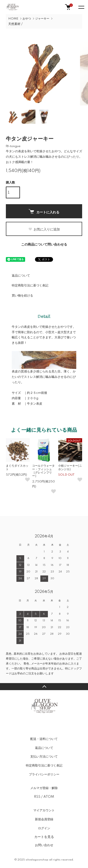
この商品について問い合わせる (44, 245)
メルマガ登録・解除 (44, 788)
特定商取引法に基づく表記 (30, 285)
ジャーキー (42, 19)
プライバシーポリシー (44, 774)
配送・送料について (44, 739)
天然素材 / (15, 24)
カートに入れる (44, 212)
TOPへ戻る (44, 687)
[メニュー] (81, 7)
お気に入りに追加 (44, 229)
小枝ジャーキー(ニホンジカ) (70, 467)
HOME (13, 19)
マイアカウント (44, 810)
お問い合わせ (44, 845)
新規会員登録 (44, 819)
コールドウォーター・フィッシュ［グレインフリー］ (43, 471)
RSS (37, 797)
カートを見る (44, 837)
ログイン (44, 828)
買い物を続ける (22, 296)
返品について (21, 276)
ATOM (49, 797)
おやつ (27, 19)
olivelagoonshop (37, 860)
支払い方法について (44, 757)
